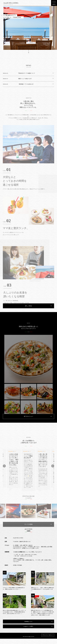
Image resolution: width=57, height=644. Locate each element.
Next (53, 474)
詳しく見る (28, 306)
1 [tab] (2, 15)
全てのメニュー (28, 416)
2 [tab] (2, 17)
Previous (4, 474)
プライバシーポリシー (48, 635)
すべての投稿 (28, 532)
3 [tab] (2, 19)
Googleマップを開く (28, 626)
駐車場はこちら (29, 622)
